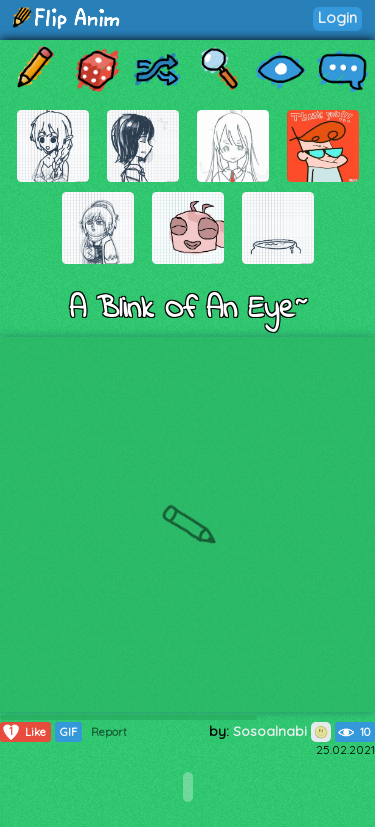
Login (337, 17)
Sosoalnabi (282, 731)
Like (23, 732)
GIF (68, 732)
